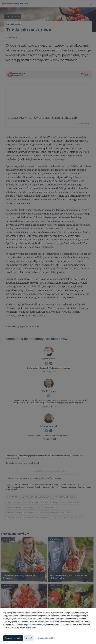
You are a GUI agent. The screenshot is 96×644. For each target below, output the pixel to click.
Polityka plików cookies (45, 638)
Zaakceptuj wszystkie (13, 638)
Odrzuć (29, 638)
